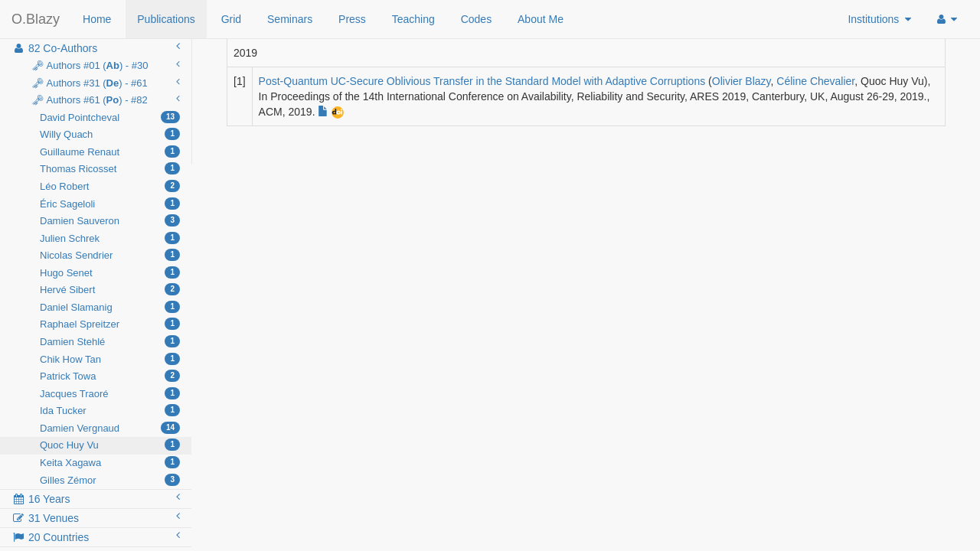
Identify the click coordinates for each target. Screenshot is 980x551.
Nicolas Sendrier (110, 255)
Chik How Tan (110, 359)
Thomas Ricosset (110, 168)
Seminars (290, 19)
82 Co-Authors (96, 47)
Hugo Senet (110, 272)
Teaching (413, 19)
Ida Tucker (110, 410)
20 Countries (96, 536)
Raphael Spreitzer (110, 324)
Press (352, 19)
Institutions (879, 19)
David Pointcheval (110, 117)
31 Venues (96, 517)
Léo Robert (110, 186)
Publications (166, 19)
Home (97, 19)
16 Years (96, 498)
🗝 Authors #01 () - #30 (104, 65)
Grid (231, 19)
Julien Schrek (110, 238)
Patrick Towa (110, 376)
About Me (541, 19)
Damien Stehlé (110, 341)
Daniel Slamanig (110, 307)
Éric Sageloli (110, 204)
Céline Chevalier (815, 81)
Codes (476, 19)
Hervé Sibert (110, 289)
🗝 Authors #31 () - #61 (104, 83)
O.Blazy (36, 19)
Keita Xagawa (110, 462)
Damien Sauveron (110, 220)
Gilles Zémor (110, 480)
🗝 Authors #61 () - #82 (104, 99)
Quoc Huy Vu (110, 445)
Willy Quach (110, 134)
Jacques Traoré (110, 393)
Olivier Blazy (742, 81)
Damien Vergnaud (110, 428)
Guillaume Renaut (110, 152)
